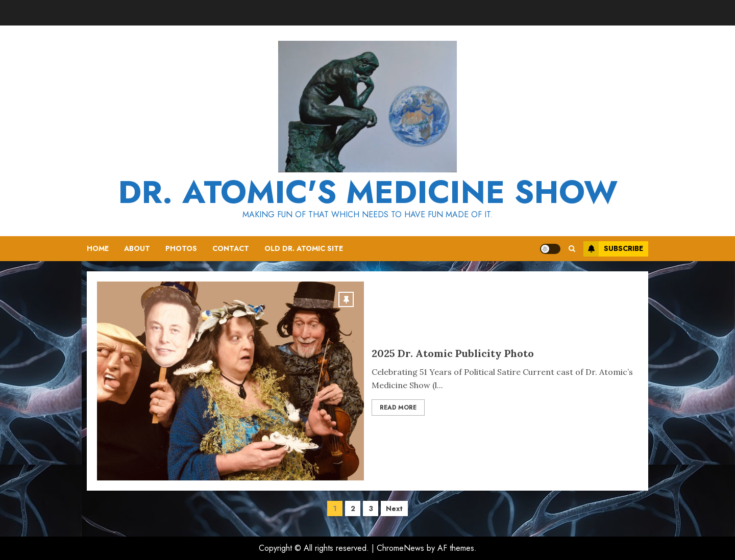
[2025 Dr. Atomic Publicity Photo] (230, 381)
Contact (231, 248)
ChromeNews (400, 548)
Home (98, 248)
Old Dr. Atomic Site (304, 248)
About (137, 248)
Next (394, 508)
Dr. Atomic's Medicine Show (368, 192)
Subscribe (613, 249)
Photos (181, 248)
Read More (398, 408)
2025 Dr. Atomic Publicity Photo (453, 353)
